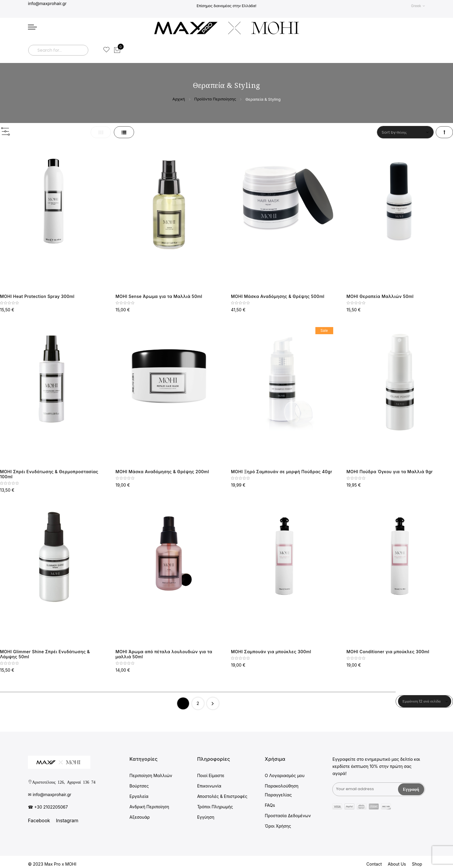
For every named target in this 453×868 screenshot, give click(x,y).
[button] (418, 6)
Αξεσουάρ (140, 817)
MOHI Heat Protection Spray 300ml (37, 296)
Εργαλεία (139, 796)
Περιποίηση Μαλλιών (151, 775)
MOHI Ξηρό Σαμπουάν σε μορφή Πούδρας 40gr (282, 472)
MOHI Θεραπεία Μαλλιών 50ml (380, 296)
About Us (397, 864)
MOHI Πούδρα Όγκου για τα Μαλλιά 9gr (390, 472)
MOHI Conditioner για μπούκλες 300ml (388, 652)
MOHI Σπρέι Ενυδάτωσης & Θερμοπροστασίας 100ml (49, 474)
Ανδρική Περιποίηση (150, 807)
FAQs (270, 805)
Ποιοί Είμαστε (211, 775)
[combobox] (58, 50)
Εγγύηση (206, 817)
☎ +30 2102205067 (48, 807)
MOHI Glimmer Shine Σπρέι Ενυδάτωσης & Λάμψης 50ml (45, 654)
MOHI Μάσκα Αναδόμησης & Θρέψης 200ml (162, 472)
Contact (374, 864)
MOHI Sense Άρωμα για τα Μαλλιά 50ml (159, 296)
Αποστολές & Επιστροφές (222, 796)
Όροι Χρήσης (278, 826)
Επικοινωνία (209, 786)
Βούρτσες (139, 786)
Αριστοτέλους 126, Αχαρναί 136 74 (64, 782)
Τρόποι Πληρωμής (215, 807)
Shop (417, 864)
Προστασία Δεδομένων (288, 816)
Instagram (67, 820)
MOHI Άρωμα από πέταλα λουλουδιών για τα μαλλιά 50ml (164, 654)
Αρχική (179, 99)
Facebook (39, 820)
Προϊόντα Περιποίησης (216, 99)
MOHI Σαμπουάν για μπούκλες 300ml (271, 652)
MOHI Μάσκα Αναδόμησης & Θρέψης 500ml (278, 296)
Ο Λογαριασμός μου (285, 775)
